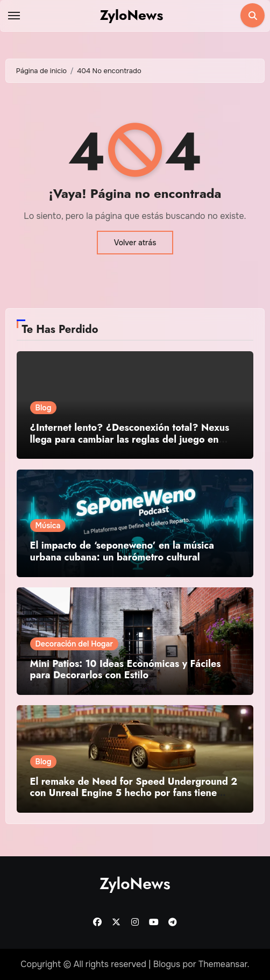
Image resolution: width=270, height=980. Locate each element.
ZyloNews (132, 15)
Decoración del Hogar (74, 644)
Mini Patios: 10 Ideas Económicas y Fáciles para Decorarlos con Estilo (126, 670)
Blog (44, 408)
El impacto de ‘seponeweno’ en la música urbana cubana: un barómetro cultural (122, 551)
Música (48, 525)
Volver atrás (135, 243)
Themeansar (223, 964)
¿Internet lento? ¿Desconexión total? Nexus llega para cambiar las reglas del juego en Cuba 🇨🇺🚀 (130, 439)
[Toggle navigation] (14, 16)
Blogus (167, 964)
